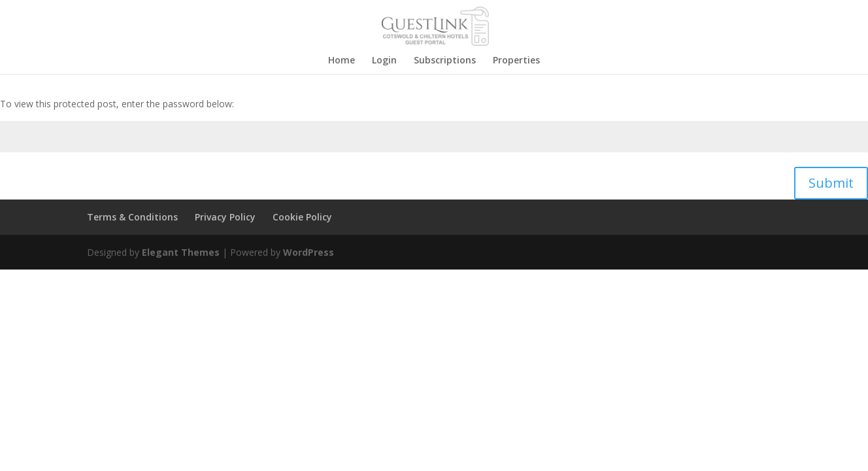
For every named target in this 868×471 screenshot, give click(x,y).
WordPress (309, 252)
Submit (831, 183)
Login (384, 61)
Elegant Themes (181, 252)
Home (342, 61)
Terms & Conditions (132, 217)
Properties (516, 61)
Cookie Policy (302, 217)
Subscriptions (445, 61)
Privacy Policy (225, 217)
